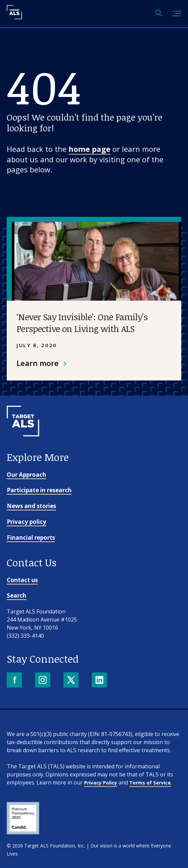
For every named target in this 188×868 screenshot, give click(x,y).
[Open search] (159, 14)
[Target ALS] (14, 17)
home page (89, 149)
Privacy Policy (101, 783)
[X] (72, 681)
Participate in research (39, 490)
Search (17, 595)
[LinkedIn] (100, 681)
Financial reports (31, 538)
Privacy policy (26, 522)
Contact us (22, 580)
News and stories (31, 506)
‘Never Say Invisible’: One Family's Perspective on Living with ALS (82, 323)
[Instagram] (43, 681)
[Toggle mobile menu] (177, 14)
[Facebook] (15, 681)
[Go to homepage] (23, 447)
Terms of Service (150, 783)
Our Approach (26, 475)
